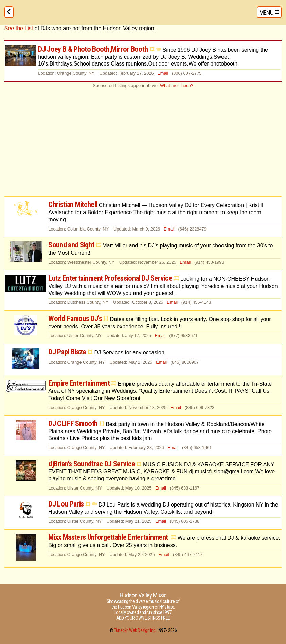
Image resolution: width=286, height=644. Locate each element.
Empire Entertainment (79, 383)
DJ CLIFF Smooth (73, 423)
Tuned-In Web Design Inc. (135, 631)
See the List (19, 28)
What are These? (177, 85)
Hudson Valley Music (143, 595)
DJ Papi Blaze (67, 352)
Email (163, 73)
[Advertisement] (143, 142)
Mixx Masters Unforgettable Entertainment (109, 537)
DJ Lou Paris (66, 504)
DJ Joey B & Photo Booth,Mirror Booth (93, 49)
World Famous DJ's (75, 318)
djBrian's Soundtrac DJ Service (92, 464)
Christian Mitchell (73, 204)
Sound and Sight (71, 245)
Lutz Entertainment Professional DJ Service (110, 278)
